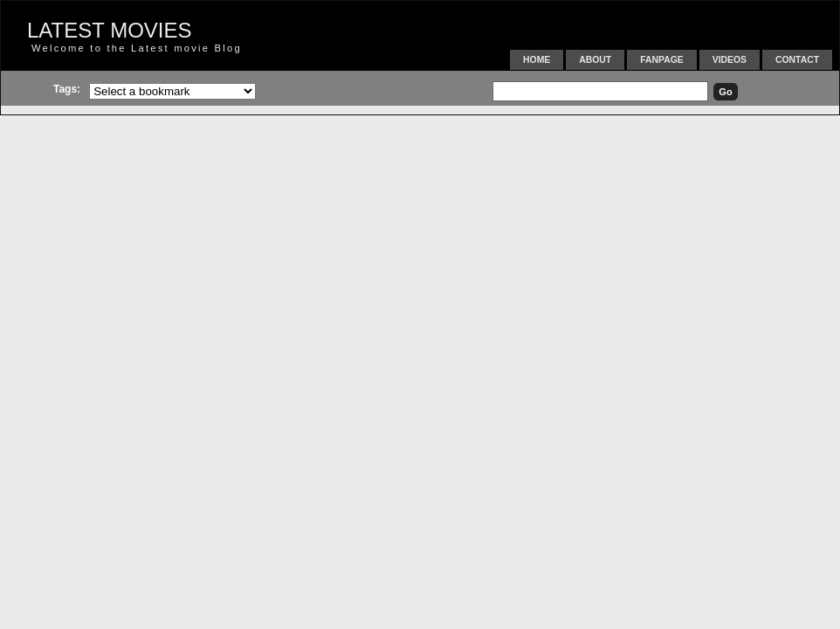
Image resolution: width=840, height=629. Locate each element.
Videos (730, 60)
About (595, 60)
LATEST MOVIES (110, 30)
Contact (797, 60)
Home (537, 60)
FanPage (661, 60)
